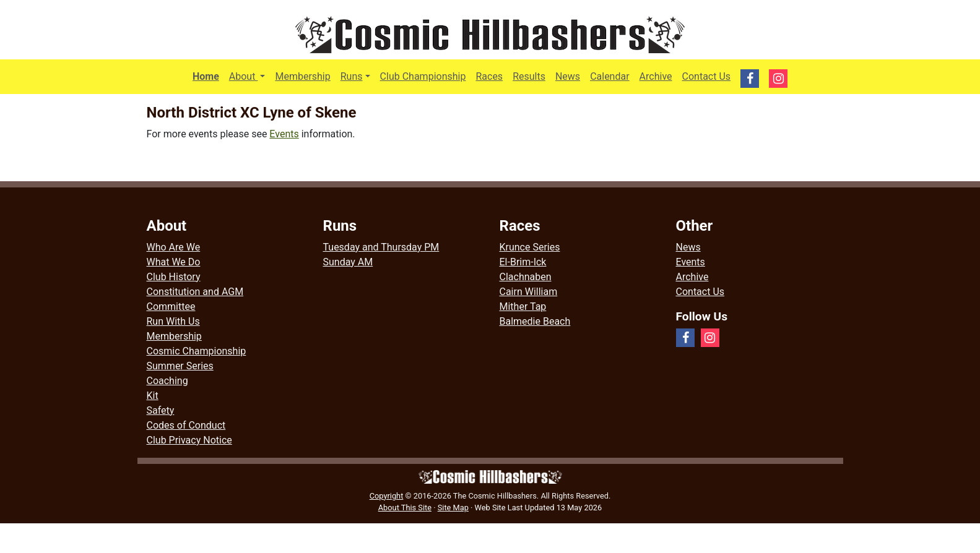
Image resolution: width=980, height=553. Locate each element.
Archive (656, 76)
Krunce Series (530, 247)
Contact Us (707, 76)
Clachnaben (526, 277)
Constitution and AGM (195, 292)
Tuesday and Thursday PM (381, 247)
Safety (161, 410)
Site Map (453, 508)
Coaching (167, 381)
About (250, 75)
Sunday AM (348, 262)
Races (489, 76)
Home (206, 76)
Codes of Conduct (186, 425)
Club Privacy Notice (189, 440)
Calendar (609, 76)
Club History (174, 277)
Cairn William (529, 292)
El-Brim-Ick (523, 262)
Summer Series (180, 366)
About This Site (405, 508)
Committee (171, 307)
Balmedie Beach (535, 321)
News (568, 76)
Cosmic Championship (197, 351)
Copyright (387, 496)
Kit (153, 396)
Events (284, 134)
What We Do (174, 262)
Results (529, 76)
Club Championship (423, 76)
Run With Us (173, 321)
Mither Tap (523, 307)
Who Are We (174, 247)
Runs (352, 76)
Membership (302, 76)
